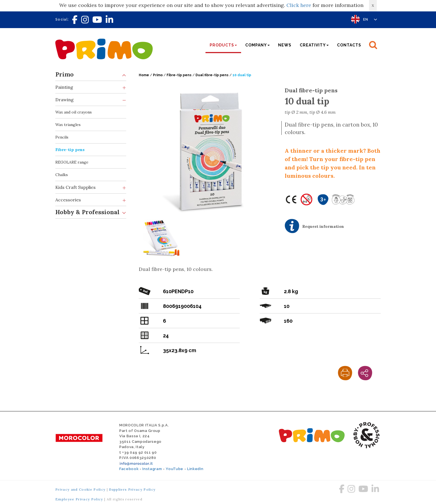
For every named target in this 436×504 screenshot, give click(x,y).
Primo (91, 75)
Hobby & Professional (91, 212)
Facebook (129, 469)
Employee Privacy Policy (79, 499)
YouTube (174, 469)
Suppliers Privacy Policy (132, 489)
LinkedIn (195, 469)
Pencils (62, 137)
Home (144, 75)
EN (370, 19)
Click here (299, 5)
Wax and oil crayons (74, 112)
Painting (91, 87)
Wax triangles (68, 125)
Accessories (91, 200)
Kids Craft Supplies (91, 187)
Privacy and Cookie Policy (80, 489)
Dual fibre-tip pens (212, 75)
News (285, 45)
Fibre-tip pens (70, 150)
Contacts (349, 45)
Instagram (152, 469)
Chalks (62, 175)
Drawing (91, 100)
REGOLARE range (72, 162)
